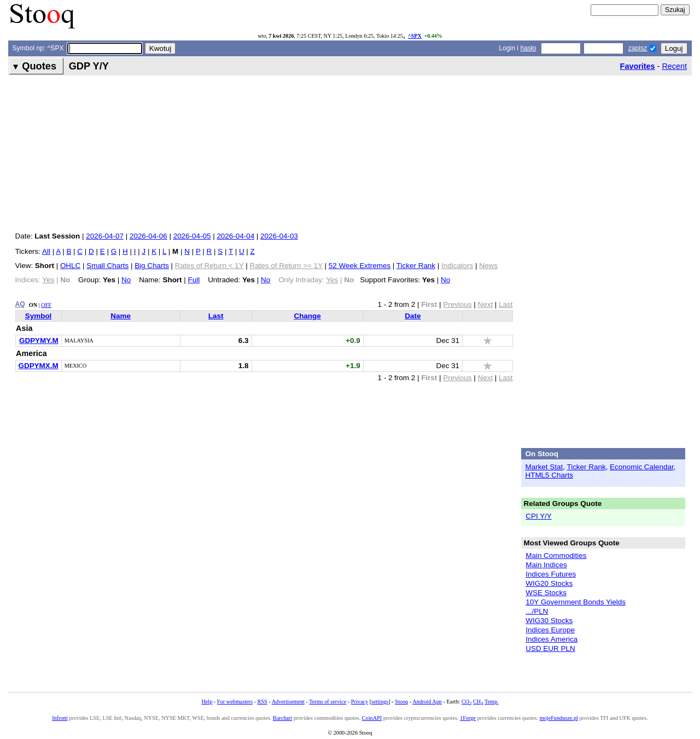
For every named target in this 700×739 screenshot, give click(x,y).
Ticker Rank (416, 266)
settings (380, 702)
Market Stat (544, 467)
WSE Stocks (546, 593)
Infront (60, 718)
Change (307, 316)
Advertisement (288, 702)
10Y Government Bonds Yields (576, 602)
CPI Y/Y (539, 516)
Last (216, 316)
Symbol (39, 316)
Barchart (282, 718)
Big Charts (152, 266)
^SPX (415, 36)
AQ (20, 304)
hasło (528, 48)
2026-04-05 (192, 236)
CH (478, 702)
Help (207, 702)
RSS (262, 702)
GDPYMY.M (39, 341)
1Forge (468, 718)
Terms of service (328, 702)
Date (413, 316)
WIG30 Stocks (549, 621)
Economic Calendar (642, 467)
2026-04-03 (279, 236)
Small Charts (107, 266)
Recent (674, 66)
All (46, 251)
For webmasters (235, 702)
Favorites (638, 66)
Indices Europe (550, 630)
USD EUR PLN (550, 648)
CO (466, 702)
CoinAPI (372, 718)
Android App (427, 702)
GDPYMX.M (39, 366)
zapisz (638, 48)
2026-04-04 (235, 236)
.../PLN (537, 611)
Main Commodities (556, 555)
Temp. (492, 702)
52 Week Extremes (360, 266)
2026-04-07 (105, 236)
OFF (46, 305)
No (126, 280)
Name (121, 316)
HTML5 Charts (549, 475)
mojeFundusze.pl (559, 718)
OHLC (70, 266)
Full (194, 280)
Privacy (360, 702)
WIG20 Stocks (549, 583)
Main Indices (546, 565)
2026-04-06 (148, 236)
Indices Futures (551, 574)
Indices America (552, 639)
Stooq (401, 702)
